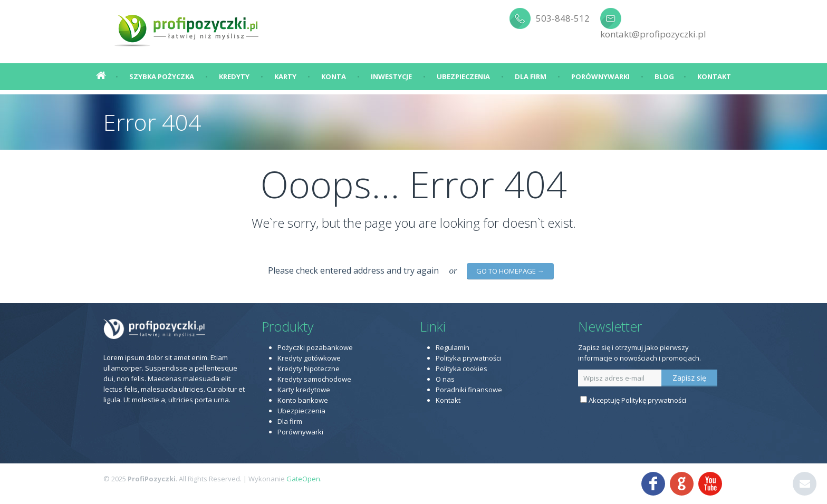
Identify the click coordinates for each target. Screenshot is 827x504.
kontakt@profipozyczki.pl (653, 34)
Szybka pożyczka (162, 76)
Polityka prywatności (468, 358)
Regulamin (453, 347)
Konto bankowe (303, 400)
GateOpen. (304, 479)
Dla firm (531, 76)
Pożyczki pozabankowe (315, 347)
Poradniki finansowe (469, 390)
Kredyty (234, 76)
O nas (445, 379)
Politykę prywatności (654, 400)
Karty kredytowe (304, 390)
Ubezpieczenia (463, 76)
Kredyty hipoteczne (309, 369)
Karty (285, 76)
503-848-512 (563, 18)
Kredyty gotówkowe (309, 358)
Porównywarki (600, 76)
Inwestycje (391, 76)
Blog (664, 76)
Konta (334, 76)
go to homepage (510, 271)
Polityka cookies (461, 369)
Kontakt (714, 76)
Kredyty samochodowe (314, 379)
